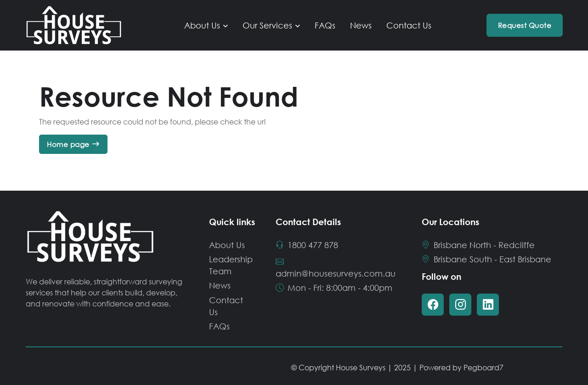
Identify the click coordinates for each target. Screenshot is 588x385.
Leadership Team (231, 265)
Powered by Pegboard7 (461, 367)
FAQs (325, 25)
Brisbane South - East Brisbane (487, 259)
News (361, 25)
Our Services (267, 25)
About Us (202, 25)
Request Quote (525, 25)
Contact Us (409, 25)
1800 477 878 (307, 245)
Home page (68, 144)
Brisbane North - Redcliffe (479, 245)
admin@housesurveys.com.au (336, 267)
